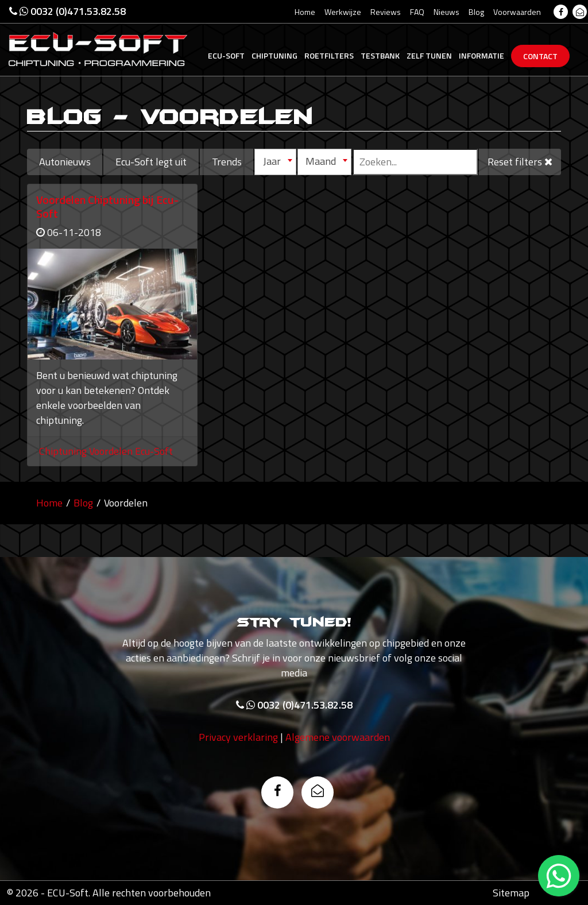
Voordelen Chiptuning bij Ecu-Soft (107, 206)
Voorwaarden (517, 12)
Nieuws (446, 12)
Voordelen (112, 451)
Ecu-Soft (226, 55)
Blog (476, 12)
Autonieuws (65, 162)
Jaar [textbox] (272, 161)
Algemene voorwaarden (338, 739)
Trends (227, 162)
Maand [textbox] (321, 161)
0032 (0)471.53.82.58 (67, 11)
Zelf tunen (429, 55)
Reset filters (520, 162)
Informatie (481, 55)
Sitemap (511, 893)
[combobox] (275, 162)
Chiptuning (274, 55)
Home (305, 12)
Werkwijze (343, 12)
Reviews (386, 12)
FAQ (417, 12)
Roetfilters (329, 55)
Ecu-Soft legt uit (151, 162)
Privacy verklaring (238, 739)
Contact (540, 56)
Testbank (380, 55)
